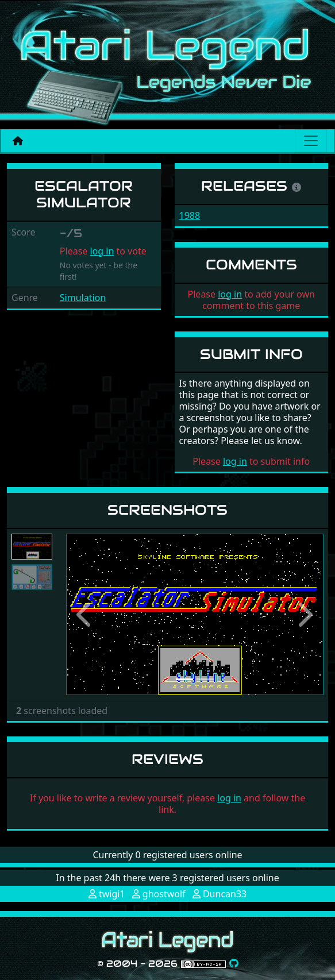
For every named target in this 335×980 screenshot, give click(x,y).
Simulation (83, 298)
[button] (85, 614)
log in (102, 251)
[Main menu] (311, 141)
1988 (190, 215)
